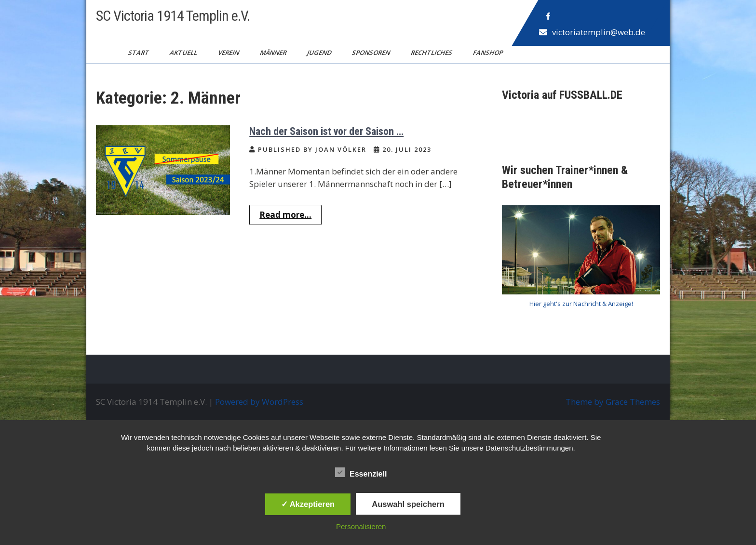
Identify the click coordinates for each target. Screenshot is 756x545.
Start (139, 53)
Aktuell (184, 53)
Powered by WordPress (259, 402)
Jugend (320, 53)
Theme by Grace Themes (613, 402)
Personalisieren (361, 526)
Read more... (285, 215)
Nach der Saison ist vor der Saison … (326, 131)
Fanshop (489, 53)
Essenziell (361, 472)
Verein (229, 53)
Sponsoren (372, 53)
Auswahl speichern (408, 504)
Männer (274, 53)
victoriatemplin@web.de (599, 32)
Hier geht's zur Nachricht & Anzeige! (581, 304)
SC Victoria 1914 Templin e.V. (173, 16)
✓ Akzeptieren (308, 504)
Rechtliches (432, 53)
